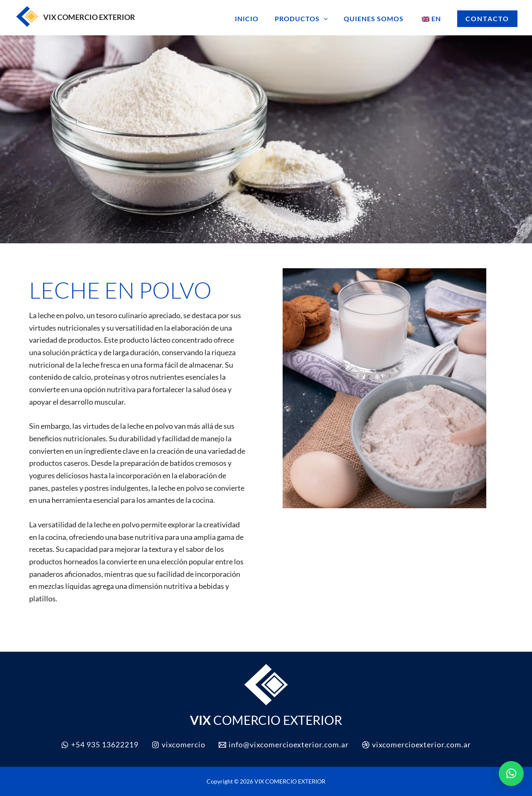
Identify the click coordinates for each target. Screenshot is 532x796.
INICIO (256, 19)
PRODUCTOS (308, 19)
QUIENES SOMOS (378, 19)
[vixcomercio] (179, 745)
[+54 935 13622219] (100, 745)
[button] (330, 19)
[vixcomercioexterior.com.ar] (416, 745)
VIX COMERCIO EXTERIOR (89, 17)
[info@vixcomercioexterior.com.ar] (284, 745)
